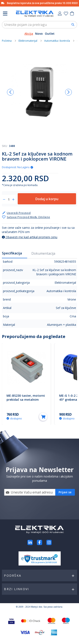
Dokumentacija (43, 253)
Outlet (50, 34)
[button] (10, 92)
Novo (39, 34)
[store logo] (35, 14)
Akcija (29, 34)
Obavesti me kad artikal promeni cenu (30, 237)
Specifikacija (12, 253)
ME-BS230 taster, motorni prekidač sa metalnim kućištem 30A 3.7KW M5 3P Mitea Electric (26, 402)
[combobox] (39, 25)
